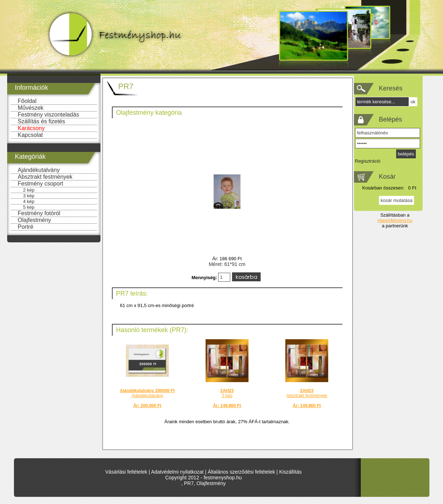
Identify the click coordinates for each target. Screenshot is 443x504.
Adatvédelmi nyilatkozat (177, 472)
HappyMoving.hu (395, 220)
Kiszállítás (291, 472)
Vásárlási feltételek (126, 472)
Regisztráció (368, 161)
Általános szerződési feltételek (241, 472)
